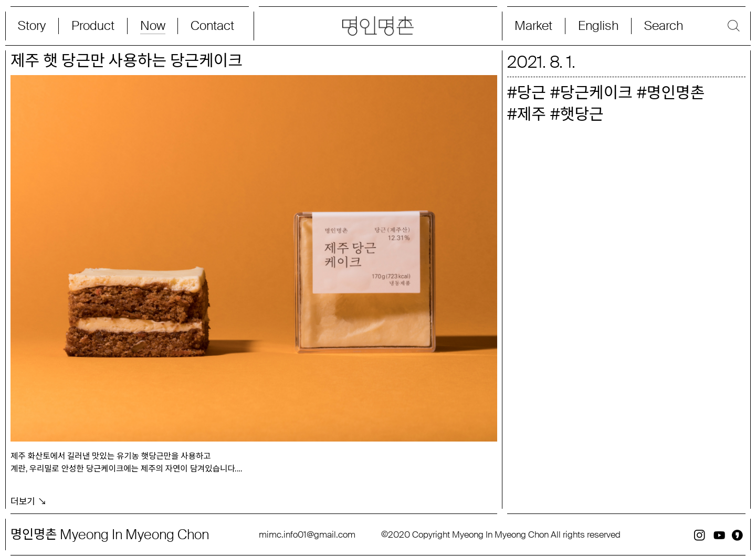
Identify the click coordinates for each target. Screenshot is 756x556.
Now (153, 26)
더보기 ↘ (29, 496)
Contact (212, 26)
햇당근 (582, 114)
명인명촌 (676, 93)
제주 (532, 114)
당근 (532, 93)
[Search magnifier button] (690, 26)
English (598, 26)
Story (32, 26)
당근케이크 (596, 93)
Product (93, 26)
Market (533, 26)
